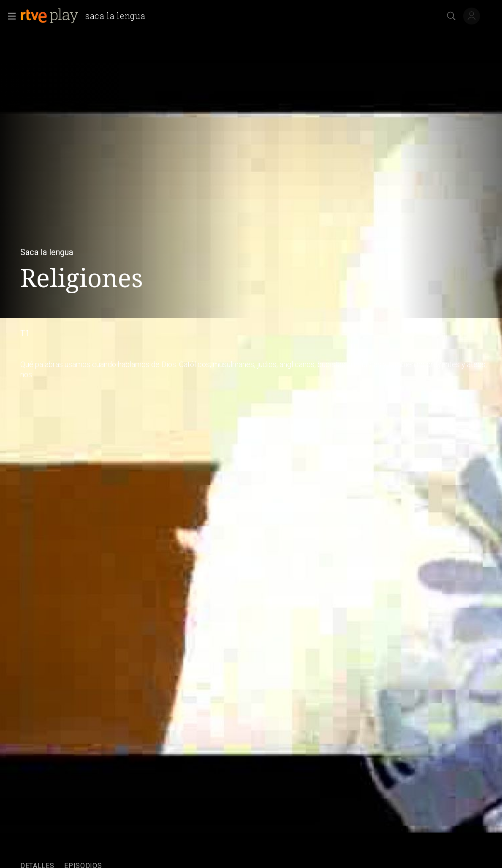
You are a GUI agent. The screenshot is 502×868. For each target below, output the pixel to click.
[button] (9, 16)
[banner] (86, 16)
